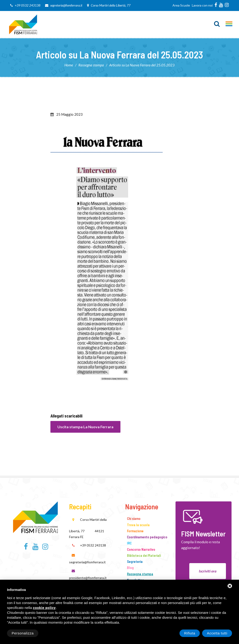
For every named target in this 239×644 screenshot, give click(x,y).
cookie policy (44, 608)
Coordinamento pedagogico (147, 537)
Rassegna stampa (91, 65)
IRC (129, 543)
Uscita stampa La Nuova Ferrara (85, 427)
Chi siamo (134, 518)
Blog (130, 568)
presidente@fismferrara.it (88, 578)
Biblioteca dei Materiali (144, 555)
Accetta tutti (217, 633)
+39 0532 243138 (28, 5)
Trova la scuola (138, 525)
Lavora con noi (202, 5)
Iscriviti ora (208, 571)
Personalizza (23, 633)
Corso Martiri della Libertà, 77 (111, 5)
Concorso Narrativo (141, 549)
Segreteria (135, 561)
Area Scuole (181, 5)
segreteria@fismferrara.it (66, 5)
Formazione (135, 531)
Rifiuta (190, 633)
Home (69, 65)
